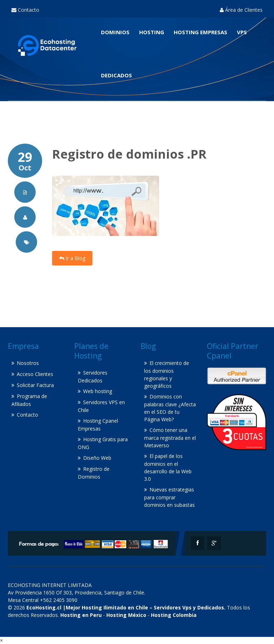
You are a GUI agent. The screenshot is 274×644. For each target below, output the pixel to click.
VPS (242, 32)
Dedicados (116, 75)
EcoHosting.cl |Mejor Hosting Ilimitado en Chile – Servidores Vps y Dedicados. (126, 607)
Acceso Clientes (35, 374)
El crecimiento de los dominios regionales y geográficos (167, 374)
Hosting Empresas (201, 32)
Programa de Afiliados (29, 400)
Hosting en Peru (81, 615)
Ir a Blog (72, 258)
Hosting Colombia (174, 615)
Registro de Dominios (94, 473)
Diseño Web (97, 458)
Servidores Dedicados (93, 377)
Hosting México (126, 615)
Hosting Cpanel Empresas (98, 425)
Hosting (152, 32)
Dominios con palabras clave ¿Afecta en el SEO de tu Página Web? (170, 408)
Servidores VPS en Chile (101, 406)
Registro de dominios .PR (129, 154)
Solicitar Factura (35, 385)
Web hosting (98, 391)
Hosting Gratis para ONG (103, 443)
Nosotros (28, 363)
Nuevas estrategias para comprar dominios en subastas (169, 497)
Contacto (25, 10)
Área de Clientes (241, 10)
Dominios (115, 32)
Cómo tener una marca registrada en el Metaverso (170, 438)
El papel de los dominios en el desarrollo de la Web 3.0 (168, 467)
